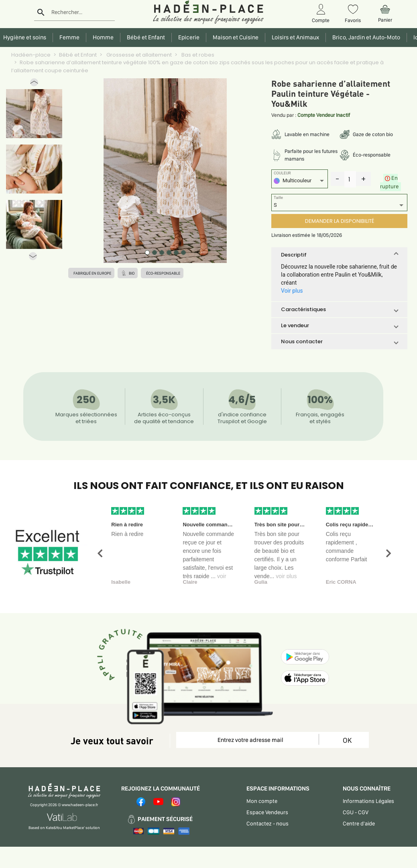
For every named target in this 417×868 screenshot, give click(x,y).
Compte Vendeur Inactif (324, 115)
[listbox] (300, 182)
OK (347, 740)
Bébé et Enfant (78, 55)
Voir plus (292, 291)
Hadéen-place (31, 55)
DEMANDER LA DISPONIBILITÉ (340, 221)
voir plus (286, 576)
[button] (34, 84)
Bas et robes (197, 55)
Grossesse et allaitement (138, 55)
